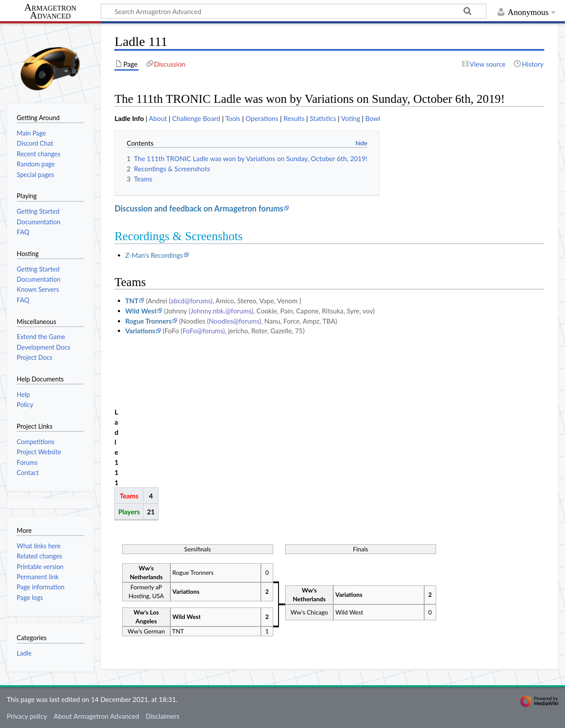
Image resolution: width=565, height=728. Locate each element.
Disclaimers (162, 716)
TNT (132, 301)
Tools (233, 118)
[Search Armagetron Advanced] (294, 11)
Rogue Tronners (149, 321)
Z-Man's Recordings (154, 255)
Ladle (24, 653)
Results (294, 118)
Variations (140, 331)
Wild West (141, 311)
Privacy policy (27, 716)
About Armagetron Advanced (96, 716)
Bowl (373, 118)
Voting (351, 118)
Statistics (323, 118)
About (158, 118)
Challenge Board (196, 118)
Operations (262, 118)
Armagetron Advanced (50, 12)
